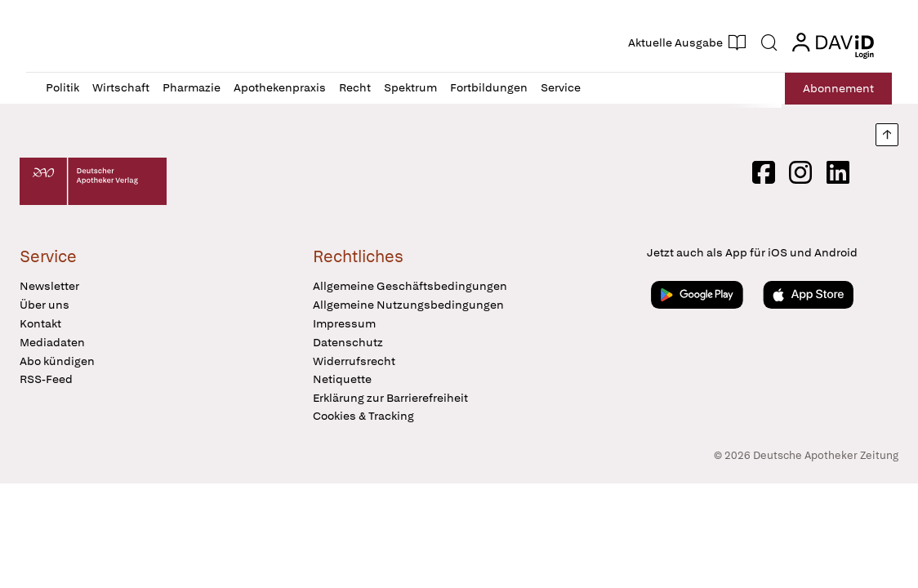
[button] (109, 42)
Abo (837, 89)
